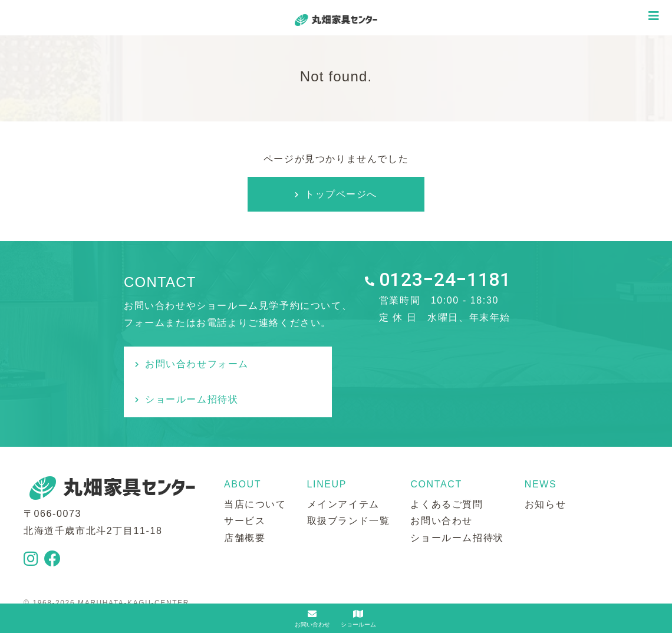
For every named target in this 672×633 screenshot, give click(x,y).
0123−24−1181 (445, 281)
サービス (245, 486)
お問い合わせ (442, 486)
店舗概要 (245, 502)
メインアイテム (343, 469)
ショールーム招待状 (413, 364)
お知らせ (545, 469)
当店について (255, 469)
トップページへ (341, 194)
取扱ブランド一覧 (349, 486)
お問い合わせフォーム (197, 364)
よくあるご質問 (447, 469)
